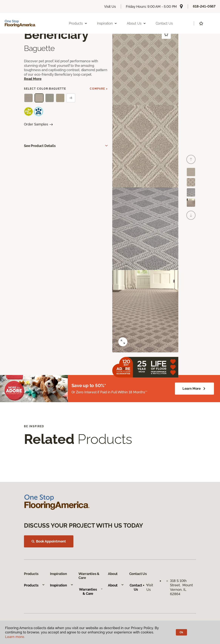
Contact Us (164, 23)
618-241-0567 (204, 6)
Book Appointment (49, 541)
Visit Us (110, 7)
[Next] (191, 215)
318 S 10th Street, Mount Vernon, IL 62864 (181, 587)
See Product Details (40, 146)
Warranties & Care (91, 591)
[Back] (191, 159)
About (116, 585)
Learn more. (15, 637)
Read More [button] (33, 79)
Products (34, 585)
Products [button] (78, 23)
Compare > (99, 89)
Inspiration (62, 585)
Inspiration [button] (107, 23)
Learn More (194, 389)
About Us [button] (136, 23)
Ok (181, 632)
